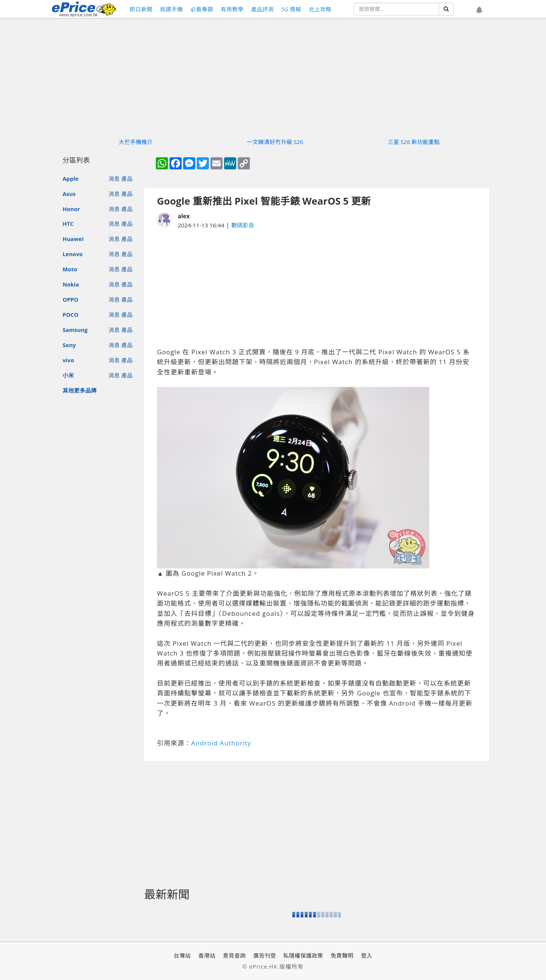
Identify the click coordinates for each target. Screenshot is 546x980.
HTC (68, 224)
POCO (71, 315)
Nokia (71, 284)
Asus (69, 194)
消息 (114, 178)
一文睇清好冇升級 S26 (275, 142)
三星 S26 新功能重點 (414, 142)
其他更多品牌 (80, 390)
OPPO (71, 299)
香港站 (207, 955)
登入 (367, 955)
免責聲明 (342, 955)
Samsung (75, 330)
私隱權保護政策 (303, 955)
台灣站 (182, 955)
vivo (68, 360)
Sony (69, 345)
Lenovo (73, 254)
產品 (127, 178)
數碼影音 (243, 225)
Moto (70, 269)
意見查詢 (234, 955)
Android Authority (221, 743)
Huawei (73, 239)
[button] (479, 10)
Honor (71, 209)
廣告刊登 (265, 955)
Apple (71, 178)
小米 (68, 375)
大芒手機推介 (136, 142)
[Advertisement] (317, 288)
